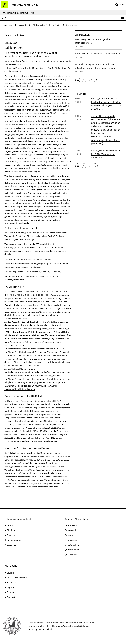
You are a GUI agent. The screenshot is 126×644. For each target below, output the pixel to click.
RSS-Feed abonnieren (17, 578)
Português (12, 597)
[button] (78, 80)
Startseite (9, 25)
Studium (11, 530)
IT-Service (72, 554)
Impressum (73, 540)
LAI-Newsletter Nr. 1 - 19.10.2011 (47, 25)
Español (11, 592)
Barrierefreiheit (75, 550)
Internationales (14, 540)
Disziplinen (12, 545)
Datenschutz (73, 545)
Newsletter (23, 25)
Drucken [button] (11, 573)
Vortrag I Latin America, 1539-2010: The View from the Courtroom (106, 154)
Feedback (11, 582)
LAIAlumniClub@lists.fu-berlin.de (20, 389)
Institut (10, 525)
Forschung (12, 535)
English (10, 587)
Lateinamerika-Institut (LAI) (18, 13)
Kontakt (71, 535)
